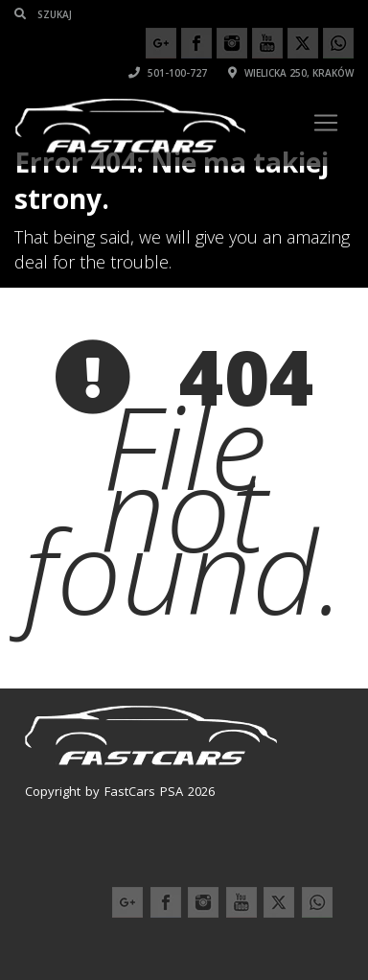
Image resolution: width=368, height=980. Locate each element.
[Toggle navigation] (326, 123)
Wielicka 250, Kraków (291, 73)
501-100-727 (168, 73)
